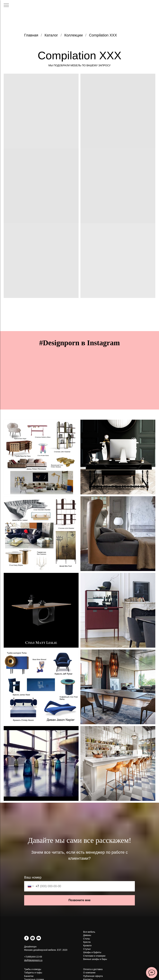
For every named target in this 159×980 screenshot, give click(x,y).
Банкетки (29, 976)
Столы (87, 939)
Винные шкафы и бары (95, 959)
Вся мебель (89, 932)
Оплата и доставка (93, 969)
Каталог (51, 35)
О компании (89, 973)
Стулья (87, 949)
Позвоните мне (79, 900)
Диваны (87, 935)
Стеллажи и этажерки (94, 956)
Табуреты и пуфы (33, 973)
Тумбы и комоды (33, 969)
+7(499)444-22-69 (33, 957)
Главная (31, 35)
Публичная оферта (93, 976)
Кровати (87, 946)
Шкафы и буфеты (92, 952)
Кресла (87, 942)
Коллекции (74, 35)
